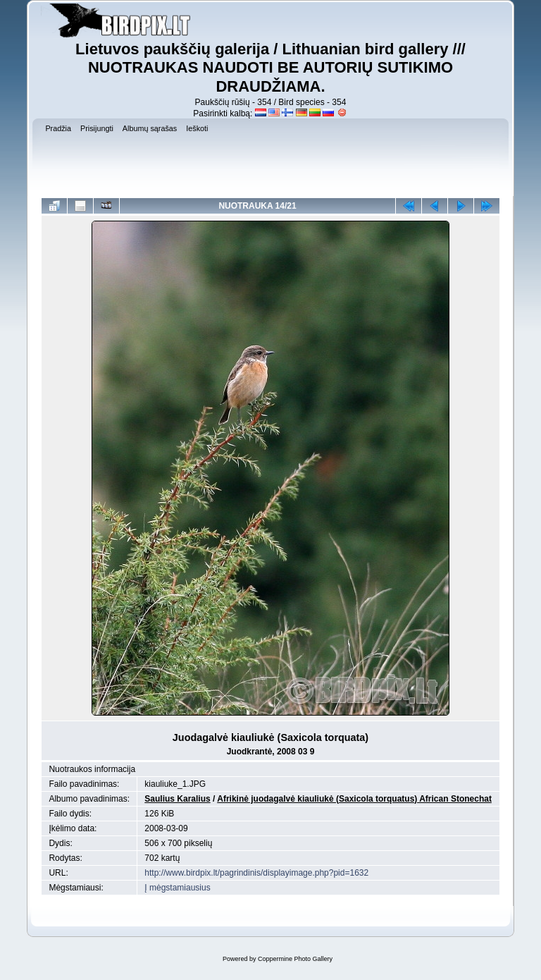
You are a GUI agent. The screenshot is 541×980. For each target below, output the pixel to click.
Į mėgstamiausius (177, 888)
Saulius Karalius (177, 799)
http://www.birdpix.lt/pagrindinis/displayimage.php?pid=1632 (256, 873)
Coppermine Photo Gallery (295, 959)
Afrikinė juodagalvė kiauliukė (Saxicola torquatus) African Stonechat (354, 799)
